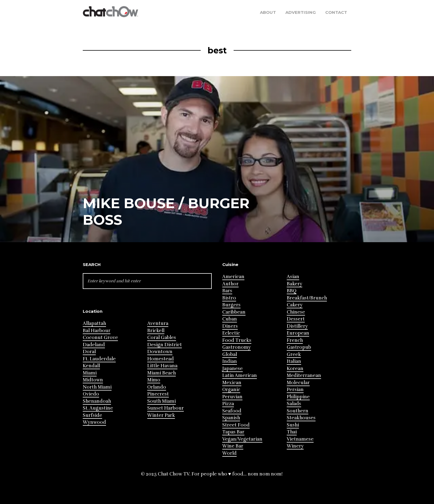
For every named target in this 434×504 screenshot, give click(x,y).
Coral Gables (162, 338)
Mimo (154, 380)
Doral (89, 352)
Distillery (297, 326)
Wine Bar (233, 446)
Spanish (231, 418)
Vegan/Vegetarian (242, 439)
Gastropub (299, 347)
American (233, 277)
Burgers (231, 305)
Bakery (294, 284)
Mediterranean (304, 375)
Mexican (232, 383)
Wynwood (94, 422)
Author (230, 284)
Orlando (157, 387)
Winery (295, 446)
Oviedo (91, 394)
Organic (231, 390)
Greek (294, 354)
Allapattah (94, 323)
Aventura (158, 323)
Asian (293, 277)
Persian (295, 390)
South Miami (162, 401)
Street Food (236, 425)
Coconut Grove (100, 338)
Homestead (161, 359)
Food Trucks (237, 340)
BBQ (292, 291)
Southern (298, 411)
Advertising (301, 12)
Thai (292, 432)
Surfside (92, 415)
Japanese (232, 369)
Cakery (295, 305)
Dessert (296, 319)
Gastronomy (237, 347)
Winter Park (161, 415)
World (229, 453)
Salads (294, 404)
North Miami (97, 387)
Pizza (228, 404)
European (298, 333)
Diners (230, 326)
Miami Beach (162, 373)
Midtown (93, 380)
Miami (90, 373)
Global (230, 354)
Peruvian (232, 397)
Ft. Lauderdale (99, 359)
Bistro (229, 298)
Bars (227, 291)
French (295, 340)
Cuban (230, 319)
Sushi (293, 425)
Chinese (296, 312)
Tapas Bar (233, 432)
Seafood (232, 411)
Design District (165, 345)
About (268, 12)
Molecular (298, 383)
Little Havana (162, 366)
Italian (294, 361)
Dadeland (94, 345)
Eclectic (231, 333)
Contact (336, 12)
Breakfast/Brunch (307, 298)
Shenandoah (97, 401)
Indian (230, 361)
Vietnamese (300, 439)
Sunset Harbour (166, 408)
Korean (295, 369)
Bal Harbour (97, 331)
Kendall (91, 366)
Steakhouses (301, 418)
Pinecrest (158, 394)
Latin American (240, 375)
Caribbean (234, 312)
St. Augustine (98, 408)
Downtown (160, 352)
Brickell (156, 331)
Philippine (298, 397)
